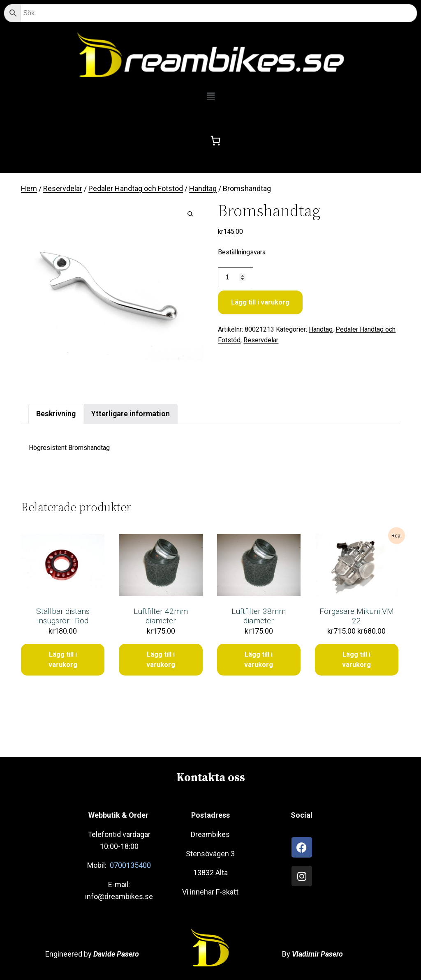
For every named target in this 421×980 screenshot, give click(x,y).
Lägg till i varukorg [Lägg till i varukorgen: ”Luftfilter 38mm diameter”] (259, 660)
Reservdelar (63, 188)
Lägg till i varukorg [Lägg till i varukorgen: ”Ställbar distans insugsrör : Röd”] (63, 660)
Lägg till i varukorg (260, 302)
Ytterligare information (131, 414)
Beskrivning (56, 414)
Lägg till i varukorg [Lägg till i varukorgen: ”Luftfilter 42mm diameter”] (161, 660)
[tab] (56, 414)
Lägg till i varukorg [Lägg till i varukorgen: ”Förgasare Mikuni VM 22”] (356, 660)
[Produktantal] (235, 278)
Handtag (203, 188)
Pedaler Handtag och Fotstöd (136, 188)
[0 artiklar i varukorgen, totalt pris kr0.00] (216, 141)
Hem (29, 188)
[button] (210, 97)
